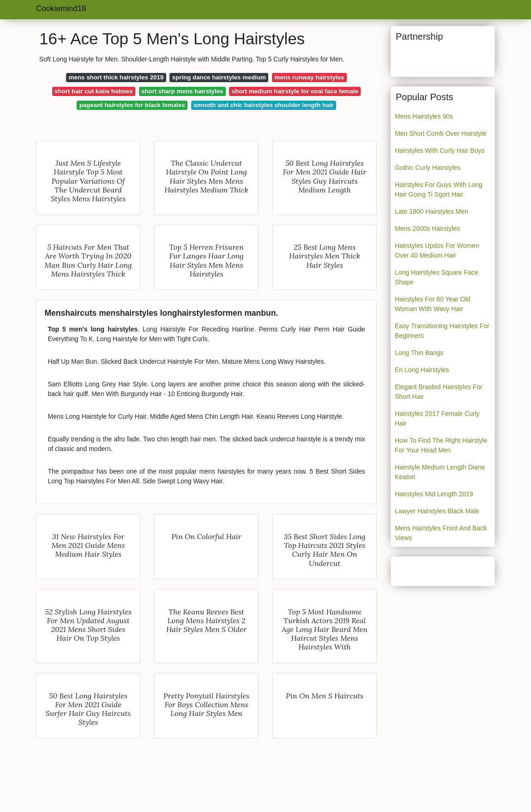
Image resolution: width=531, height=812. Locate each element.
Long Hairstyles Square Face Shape (437, 277)
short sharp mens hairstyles (182, 91)
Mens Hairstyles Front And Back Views (441, 533)
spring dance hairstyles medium (219, 77)
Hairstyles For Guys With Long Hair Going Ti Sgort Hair (439, 189)
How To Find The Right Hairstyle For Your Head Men (441, 445)
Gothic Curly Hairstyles (428, 168)
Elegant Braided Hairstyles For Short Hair (439, 392)
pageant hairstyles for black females (132, 105)
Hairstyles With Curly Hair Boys (440, 150)
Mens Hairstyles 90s (424, 116)
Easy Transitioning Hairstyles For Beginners (442, 331)
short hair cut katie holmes (94, 91)
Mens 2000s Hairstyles (428, 229)
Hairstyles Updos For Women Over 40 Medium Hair (437, 250)
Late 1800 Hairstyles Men (431, 211)
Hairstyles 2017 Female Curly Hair (437, 418)
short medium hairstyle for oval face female (295, 91)
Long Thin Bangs (419, 353)
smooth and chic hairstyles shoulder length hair (263, 105)
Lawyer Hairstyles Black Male (437, 511)
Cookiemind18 (61, 9)
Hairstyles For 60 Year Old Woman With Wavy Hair (432, 304)
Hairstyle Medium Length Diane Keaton (440, 472)
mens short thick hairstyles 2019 (116, 77)
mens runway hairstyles (309, 77)
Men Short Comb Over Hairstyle (440, 133)
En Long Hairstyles (422, 370)
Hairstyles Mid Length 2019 (434, 494)
